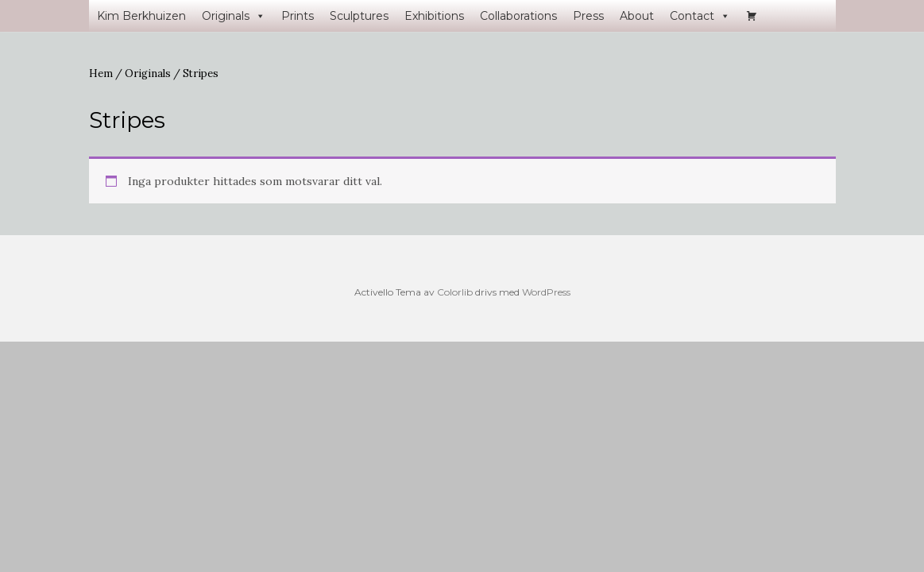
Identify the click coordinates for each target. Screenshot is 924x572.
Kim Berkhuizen (141, 16)
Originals (234, 16)
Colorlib (455, 292)
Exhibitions (434, 16)
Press (588, 16)
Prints (298, 16)
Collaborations (518, 16)
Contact (700, 16)
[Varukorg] (752, 16)
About (637, 16)
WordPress (546, 292)
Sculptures (359, 16)
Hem (101, 73)
